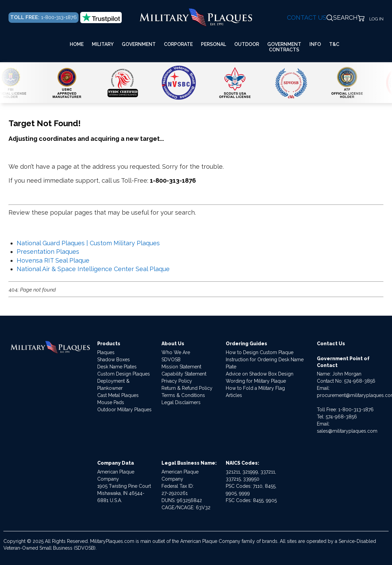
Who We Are (176, 352)
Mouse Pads (111, 402)
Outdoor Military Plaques (124, 410)
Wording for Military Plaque (256, 381)
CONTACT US (307, 18)
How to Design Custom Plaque (260, 352)
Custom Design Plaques (124, 374)
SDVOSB (171, 360)
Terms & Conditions (183, 395)
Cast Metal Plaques (118, 395)
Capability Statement (184, 374)
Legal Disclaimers (181, 402)
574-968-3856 (360, 381)
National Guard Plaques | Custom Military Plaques (88, 243)
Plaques (106, 352)
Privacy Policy (177, 381)
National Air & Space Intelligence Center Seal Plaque (93, 269)
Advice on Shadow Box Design (260, 374)
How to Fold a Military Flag (255, 388)
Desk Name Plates (117, 367)
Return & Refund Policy (187, 388)
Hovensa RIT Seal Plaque (53, 260)
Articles (234, 395)
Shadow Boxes (114, 360)
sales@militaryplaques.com (347, 431)
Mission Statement (181, 367)
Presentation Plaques (48, 252)
